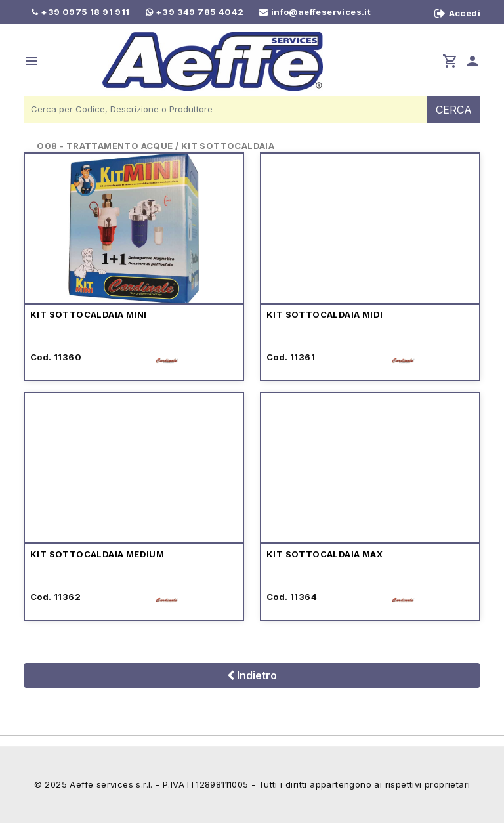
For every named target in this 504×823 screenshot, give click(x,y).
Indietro (252, 675)
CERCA (454, 110)
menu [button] (31, 61)
